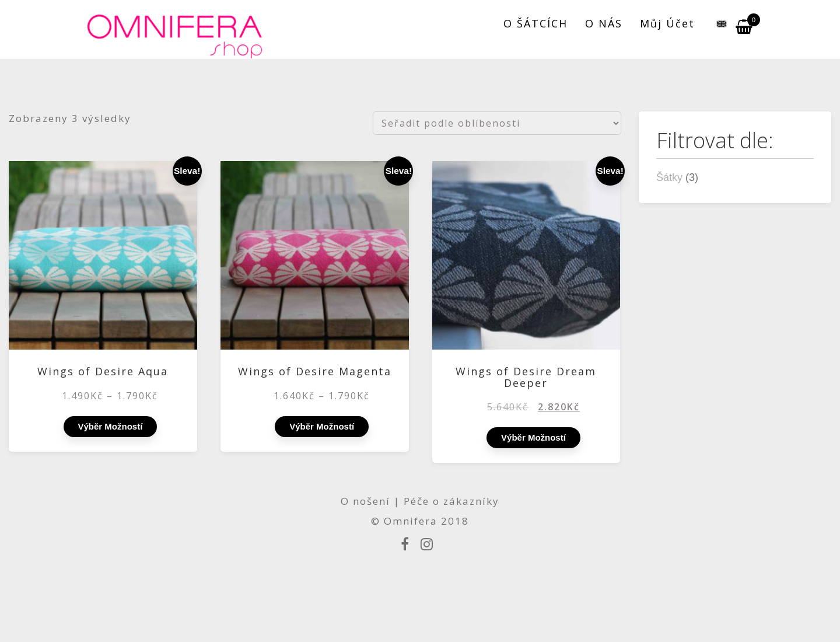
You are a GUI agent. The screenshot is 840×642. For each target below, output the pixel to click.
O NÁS (604, 23)
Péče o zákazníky (452, 501)
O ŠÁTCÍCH (535, 23)
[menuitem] (715, 23)
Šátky (669, 177)
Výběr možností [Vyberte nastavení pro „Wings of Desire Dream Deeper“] (533, 437)
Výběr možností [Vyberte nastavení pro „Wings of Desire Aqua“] (111, 426)
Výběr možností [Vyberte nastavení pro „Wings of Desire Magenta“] (322, 426)
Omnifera (411, 521)
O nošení (367, 501)
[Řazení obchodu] (497, 123)
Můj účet (667, 23)
